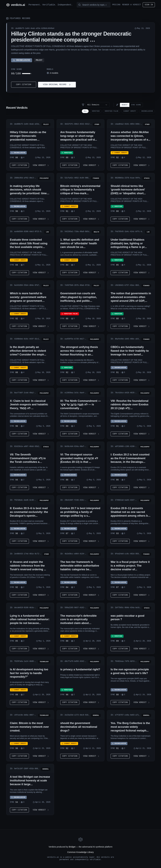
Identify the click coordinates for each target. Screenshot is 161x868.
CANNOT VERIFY (130, 111)
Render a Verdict (132, 5)
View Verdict (41, 165)
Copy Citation (24, 85)
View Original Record (57, 85)
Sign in (149, 5)
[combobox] (97, 105)
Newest (125, 105)
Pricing (116, 5)
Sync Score (136, 105)
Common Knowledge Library (81, 852)
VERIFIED (96, 111)
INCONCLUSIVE (147, 111)
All (85, 111)
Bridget (72, 847)
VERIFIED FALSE (112, 111)
